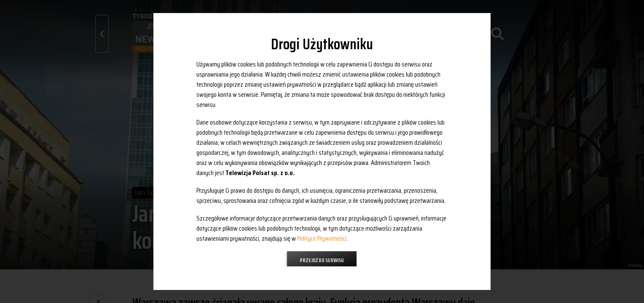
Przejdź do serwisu (322, 260)
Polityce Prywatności (322, 238)
